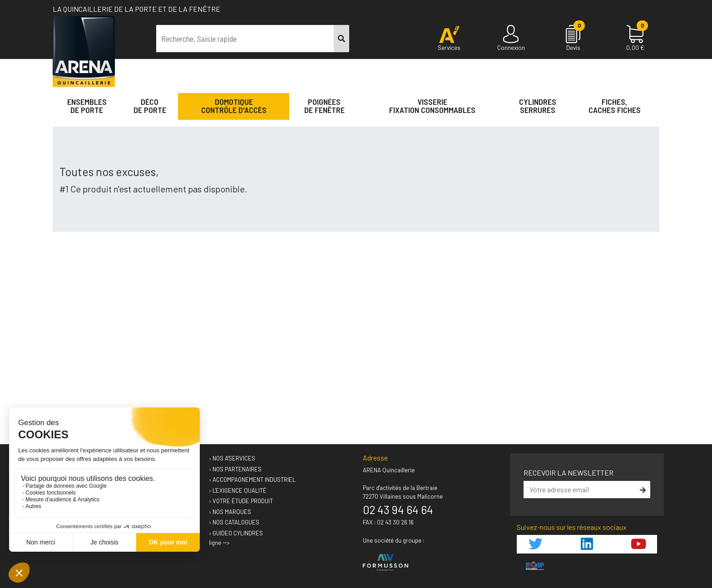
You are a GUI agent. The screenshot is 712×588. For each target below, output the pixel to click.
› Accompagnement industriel (252, 480)
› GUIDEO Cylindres (236, 533)
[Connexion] (511, 39)
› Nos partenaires (235, 469)
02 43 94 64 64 (398, 510)
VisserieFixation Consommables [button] (432, 106)
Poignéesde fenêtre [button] (324, 106)
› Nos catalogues (234, 522)
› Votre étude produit (241, 501)
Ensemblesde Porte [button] (87, 106)
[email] (580, 490)
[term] (245, 39)
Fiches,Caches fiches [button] (615, 106)
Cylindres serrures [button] (538, 106)
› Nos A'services (232, 458)
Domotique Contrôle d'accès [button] (234, 106)
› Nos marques (230, 512)
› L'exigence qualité (238, 490)
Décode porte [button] (150, 106)
